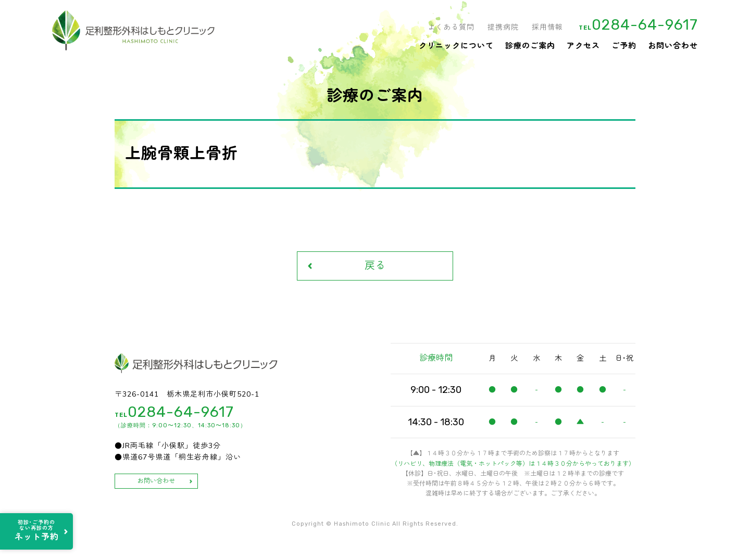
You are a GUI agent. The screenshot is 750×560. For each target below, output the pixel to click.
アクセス (583, 46)
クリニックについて (456, 46)
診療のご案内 (530, 46)
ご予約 (624, 46)
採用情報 (547, 27)
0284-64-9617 (645, 25)
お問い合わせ (673, 46)
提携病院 (503, 27)
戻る (375, 266)
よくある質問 (451, 27)
